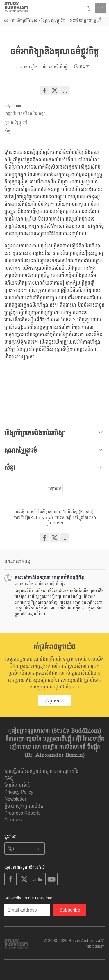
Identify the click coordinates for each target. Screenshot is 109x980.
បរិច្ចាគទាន (54, 701)
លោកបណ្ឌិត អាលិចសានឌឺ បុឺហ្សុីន (44, 67)
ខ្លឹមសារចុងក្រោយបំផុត (24, 806)
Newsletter (15, 799)
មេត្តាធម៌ (55, 488)
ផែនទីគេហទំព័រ (17, 785)
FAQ (9, 778)
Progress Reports (23, 813)
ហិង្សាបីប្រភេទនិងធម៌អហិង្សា (25, 114)
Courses (13, 820)
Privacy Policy (19, 792)
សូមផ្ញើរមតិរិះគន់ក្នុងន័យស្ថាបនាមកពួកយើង (42, 771)
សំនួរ (8, 131)
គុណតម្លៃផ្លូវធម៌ (16, 123)
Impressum (95, 946)
